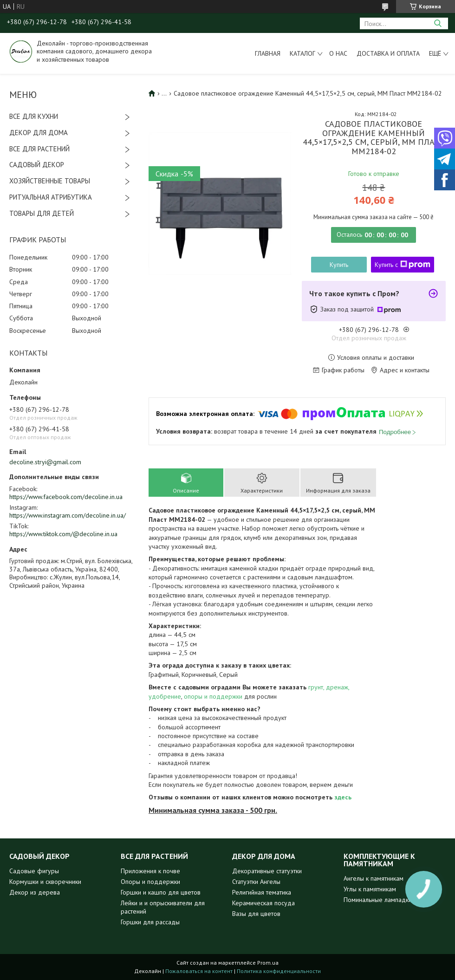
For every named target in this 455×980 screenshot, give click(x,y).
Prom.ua (268, 963)
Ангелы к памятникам (374, 878)
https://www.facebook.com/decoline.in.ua (66, 497)
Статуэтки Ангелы (256, 882)
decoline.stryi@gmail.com (45, 462)
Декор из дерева (35, 892)
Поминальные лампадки (378, 900)
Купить (339, 265)
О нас (338, 53)
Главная (268, 53)
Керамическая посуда (263, 903)
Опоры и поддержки (150, 882)
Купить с (403, 265)
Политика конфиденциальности (279, 971)
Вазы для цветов (256, 914)
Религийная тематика (262, 892)
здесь (343, 797)
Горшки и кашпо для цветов (161, 892)
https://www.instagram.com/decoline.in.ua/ (68, 515)
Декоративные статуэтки (267, 871)
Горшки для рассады (150, 922)
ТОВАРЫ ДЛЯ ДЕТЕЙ (42, 213)
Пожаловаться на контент (199, 971)
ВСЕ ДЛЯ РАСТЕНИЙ (39, 149)
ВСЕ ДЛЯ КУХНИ (34, 116)
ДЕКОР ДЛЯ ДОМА (39, 133)
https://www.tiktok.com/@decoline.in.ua (63, 534)
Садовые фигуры (34, 871)
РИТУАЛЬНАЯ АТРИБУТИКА (51, 197)
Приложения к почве (150, 871)
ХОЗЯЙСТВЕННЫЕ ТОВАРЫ (50, 181)
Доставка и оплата (388, 53)
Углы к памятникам (370, 889)
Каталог (302, 53)
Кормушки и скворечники (45, 882)
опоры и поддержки (213, 696)
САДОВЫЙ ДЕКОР (37, 165)
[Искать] (438, 23)
